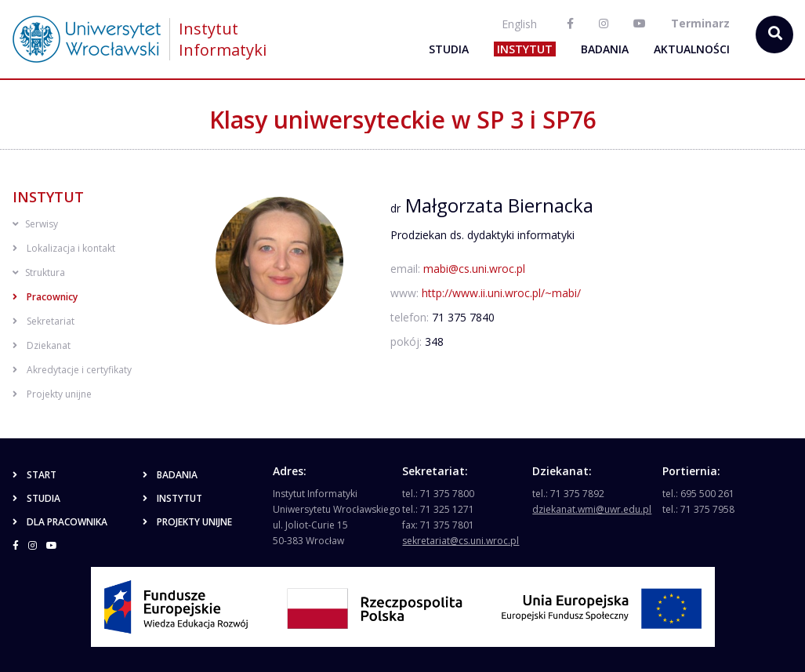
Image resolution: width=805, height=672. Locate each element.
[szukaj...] (774, 35)
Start (34, 475)
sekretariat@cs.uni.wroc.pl (461, 541)
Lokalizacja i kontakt (64, 248)
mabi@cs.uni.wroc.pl (474, 269)
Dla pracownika (60, 522)
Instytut (525, 49)
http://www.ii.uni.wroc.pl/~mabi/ (501, 293)
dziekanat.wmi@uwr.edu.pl (592, 509)
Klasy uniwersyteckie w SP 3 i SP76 (403, 120)
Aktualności (692, 49)
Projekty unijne (52, 394)
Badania (605, 49)
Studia (449, 49)
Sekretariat (44, 321)
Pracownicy (45, 297)
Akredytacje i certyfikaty (72, 370)
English (519, 24)
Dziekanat (42, 345)
